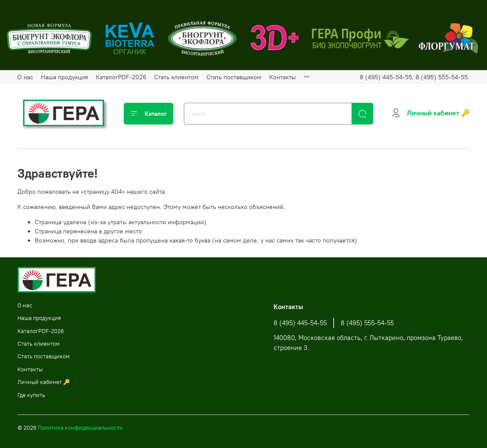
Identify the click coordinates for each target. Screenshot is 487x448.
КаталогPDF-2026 (121, 77)
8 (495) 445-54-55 (300, 323)
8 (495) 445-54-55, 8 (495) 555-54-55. (415, 77)
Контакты (282, 77)
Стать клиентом (176, 77)
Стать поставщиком (234, 77)
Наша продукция (64, 77)
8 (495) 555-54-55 (367, 323)
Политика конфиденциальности (80, 428)
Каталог (149, 114)
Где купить (31, 395)
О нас (25, 77)
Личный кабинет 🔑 (44, 382)
